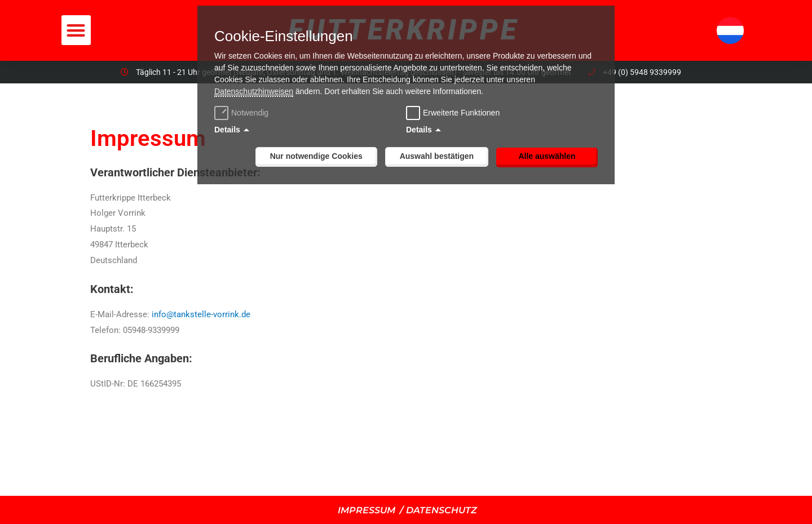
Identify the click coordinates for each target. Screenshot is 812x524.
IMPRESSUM (367, 510)
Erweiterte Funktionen (461, 113)
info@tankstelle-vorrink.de (201, 314)
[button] (76, 30)
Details (227, 130)
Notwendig (243, 113)
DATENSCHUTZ (442, 510)
